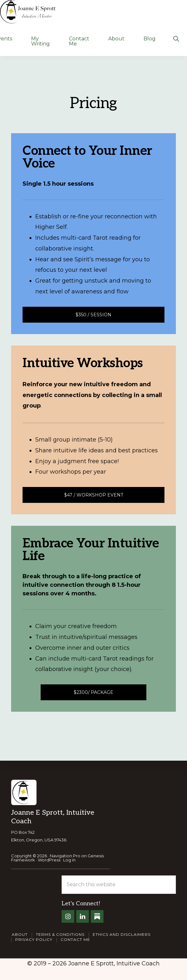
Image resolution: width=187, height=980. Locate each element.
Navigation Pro (65, 856)
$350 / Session (93, 315)
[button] (176, 38)
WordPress (49, 860)
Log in (69, 860)
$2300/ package (93, 692)
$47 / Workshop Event (94, 495)
